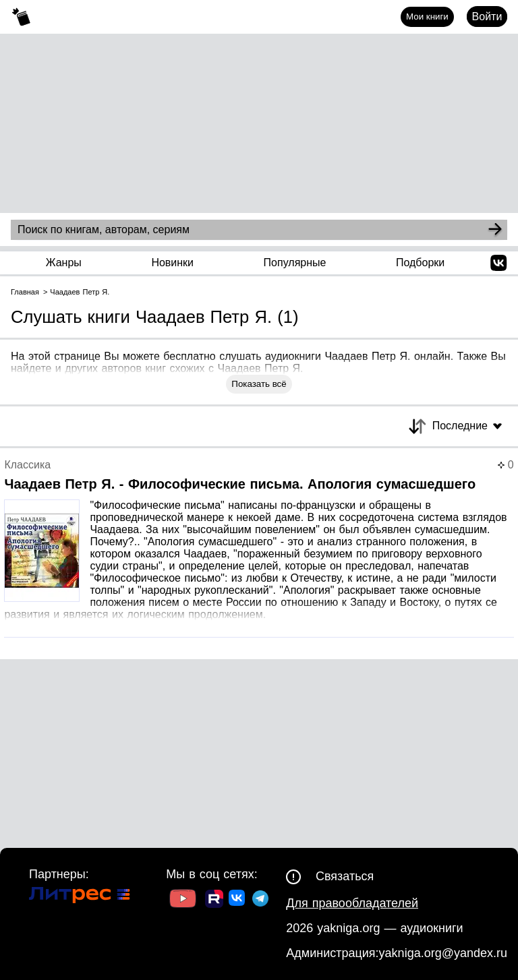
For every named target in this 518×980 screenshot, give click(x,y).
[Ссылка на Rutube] (214, 900)
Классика (27, 465)
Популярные (295, 263)
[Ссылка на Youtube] (183, 900)
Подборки (420, 263)
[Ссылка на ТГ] (260, 900)
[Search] (495, 230)
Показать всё (259, 384)
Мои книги (427, 17)
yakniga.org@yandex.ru (443, 953)
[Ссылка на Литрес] (80, 897)
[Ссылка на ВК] (238, 900)
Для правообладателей (352, 903)
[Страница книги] (259, 548)
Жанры (64, 263)
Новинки (172, 263)
